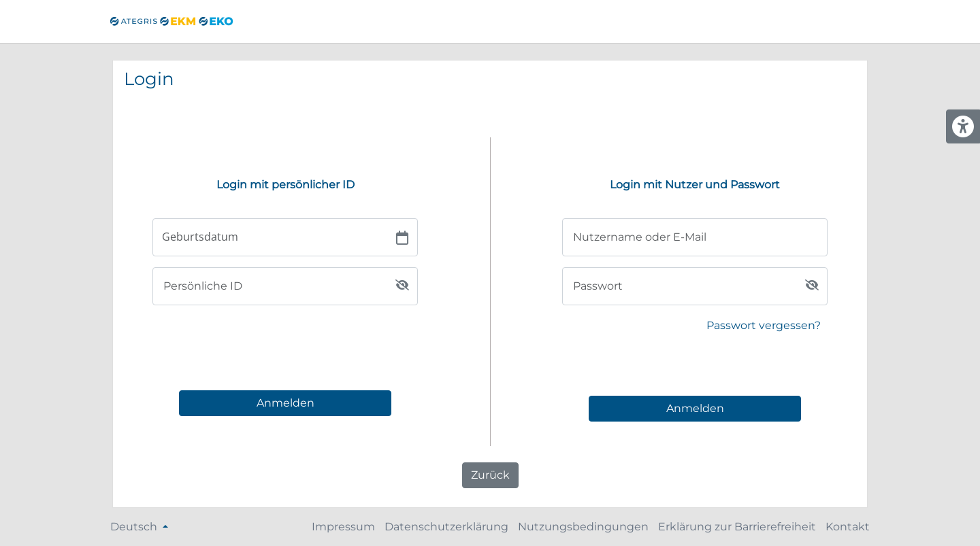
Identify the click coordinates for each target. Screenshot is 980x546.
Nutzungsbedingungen (583, 527)
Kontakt (848, 527)
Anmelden (285, 403)
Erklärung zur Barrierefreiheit (737, 527)
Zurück (490, 475)
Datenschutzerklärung (446, 527)
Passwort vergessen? (764, 325)
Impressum (343, 527)
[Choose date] (402, 238)
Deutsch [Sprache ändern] (135, 527)
